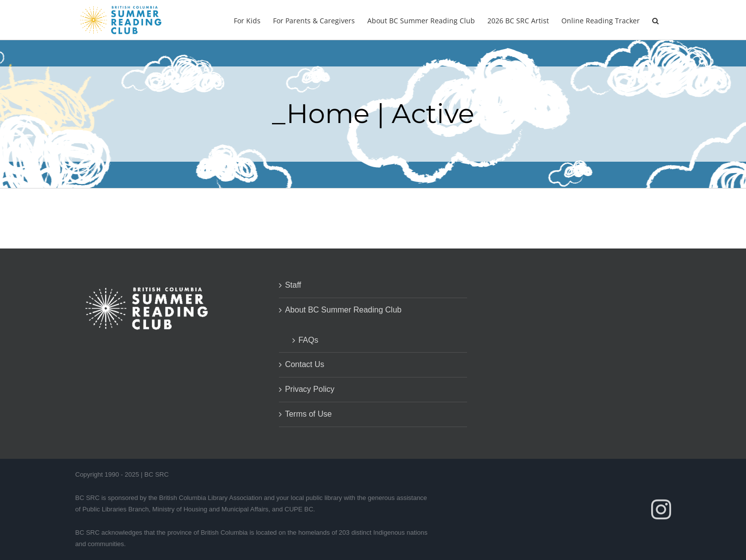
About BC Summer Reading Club (343, 310)
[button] (655, 20)
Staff (293, 285)
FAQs (308, 340)
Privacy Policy (310, 389)
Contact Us (305, 364)
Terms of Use (308, 414)
